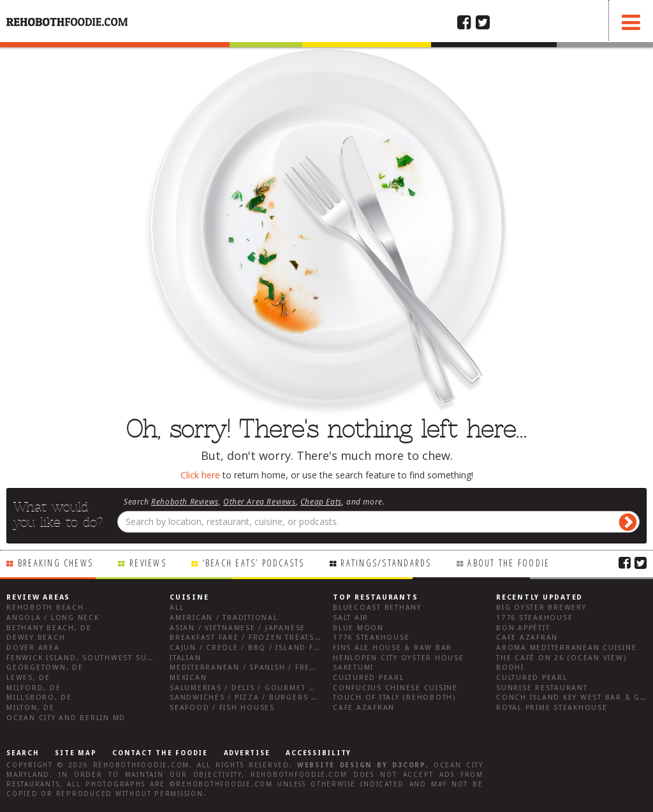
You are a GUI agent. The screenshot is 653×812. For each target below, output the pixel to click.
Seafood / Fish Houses (222, 708)
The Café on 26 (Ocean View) (561, 658)
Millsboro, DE (39, 698)
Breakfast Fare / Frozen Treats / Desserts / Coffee (288, 638)
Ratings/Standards (386, 563)
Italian (185, 658)
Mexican (188, 678)
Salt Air (351, 618)
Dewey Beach (36, 638)
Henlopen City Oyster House (399, 658)
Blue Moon (358, 628)
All (177, 608)
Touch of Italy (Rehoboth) (394, 698)
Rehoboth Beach (45, 608)
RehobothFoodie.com (142, 765)
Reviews (148, 563)
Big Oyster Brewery (541, 608)
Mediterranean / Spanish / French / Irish (265, 668)
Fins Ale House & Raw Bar (393, 648)
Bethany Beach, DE (49, 628)
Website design (335, 765)
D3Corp (409, 765)
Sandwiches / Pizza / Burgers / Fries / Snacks (276, 698)
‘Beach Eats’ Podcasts (254, 563)
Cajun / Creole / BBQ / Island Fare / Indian (270, 648)
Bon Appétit (523, 628)
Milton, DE (31, 708)
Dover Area (33, 648)
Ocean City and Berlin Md (66, 718)
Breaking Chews (55, 563)
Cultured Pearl (369, 678)
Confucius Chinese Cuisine (395, 688)
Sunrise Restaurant (542, 688)
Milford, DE (33, 688)
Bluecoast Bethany (377, 608)
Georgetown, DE (45, 668)
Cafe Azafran (364, 708)
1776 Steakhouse (371, 638)
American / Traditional (224, 618)
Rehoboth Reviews (185, 501)
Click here (200, 475)
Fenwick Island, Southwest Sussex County (105, 658)
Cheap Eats (321, 501)
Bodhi (510, 668)
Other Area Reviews (260, 501)
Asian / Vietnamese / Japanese (238, 628)
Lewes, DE (28, 678)
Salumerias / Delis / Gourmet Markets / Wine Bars (286, 688)
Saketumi (353, 668)
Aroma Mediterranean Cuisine (567, 648)
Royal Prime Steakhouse (552, 708)
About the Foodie (509, 563)
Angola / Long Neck (53, 618)
